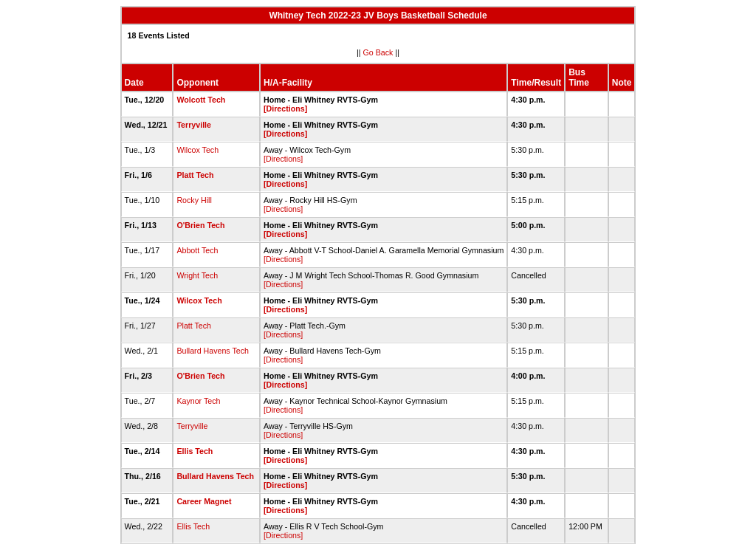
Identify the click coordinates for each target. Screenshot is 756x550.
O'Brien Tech (200, 225)
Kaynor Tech (198, 401)
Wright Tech (197, 275)
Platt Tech (195, 175)
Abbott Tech (197, 250)
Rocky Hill (194, 200)
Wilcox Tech (197, 150)
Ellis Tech (195, 451)
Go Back (378, 52)
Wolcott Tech (201, 100)
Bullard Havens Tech (213, 351)
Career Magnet (204, 501)
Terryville (194, 125)
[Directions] (285, 109)
